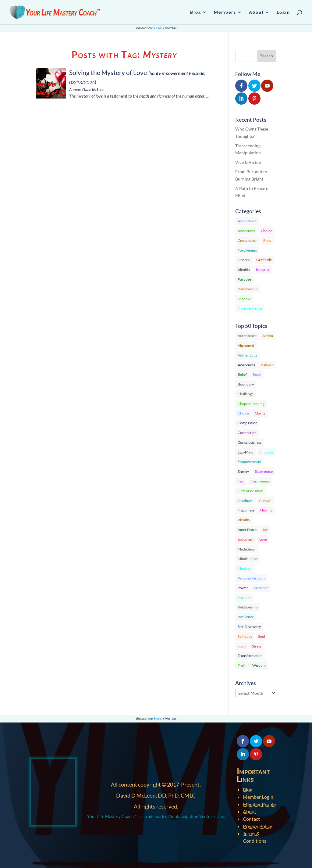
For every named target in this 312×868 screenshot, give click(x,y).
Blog (248, 789)
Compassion (248, 240)
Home (158, 28)
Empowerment (250, 462)
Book (257, 374)
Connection (247, 433)
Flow (267, 240)
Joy (265, 530)
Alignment (246, 345)
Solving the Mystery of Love (108, 72)
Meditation (246, 549)
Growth (265, 501)
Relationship (248, 289)
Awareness (246, 231)
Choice (266, 231)
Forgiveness (247, 250)
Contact (251, 819)
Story (242, 646)
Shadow (244, 299)
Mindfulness (248, 559)
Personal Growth (251, 578)
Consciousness (250, 442)
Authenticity (248, 355)
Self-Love (245, 636)
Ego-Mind (246, 452)
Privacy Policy (257, 826)
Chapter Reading (251, 404)
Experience (264, 471)
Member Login (258, 797)
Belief (242, 374)
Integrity (263, 269)
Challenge (246, 394)
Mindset (244, 568)
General (244, 260)
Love (263, 539)
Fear (241, 481)
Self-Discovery (249, 627)
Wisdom (259, 665)
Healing (266, 510)
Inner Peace (247, 530)
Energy (243, 471)
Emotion (266, 452)
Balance (267, 365)
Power (243, 588)
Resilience (246, 617)
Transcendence (250, 308)
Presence (261, 588)
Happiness (246, 510)
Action (268, 336)
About (250, 811)
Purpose (244, 279)
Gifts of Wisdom (250, 491)
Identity (244, 269)
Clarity (260, 413)
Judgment (246, 539)
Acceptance (247, 221)
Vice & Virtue (248, 162)
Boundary (246, 384)
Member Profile (259, 804)
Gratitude (264, 260)
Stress (257, 646)
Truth (242, 665)
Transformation (250, 656)
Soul (262, 636)
